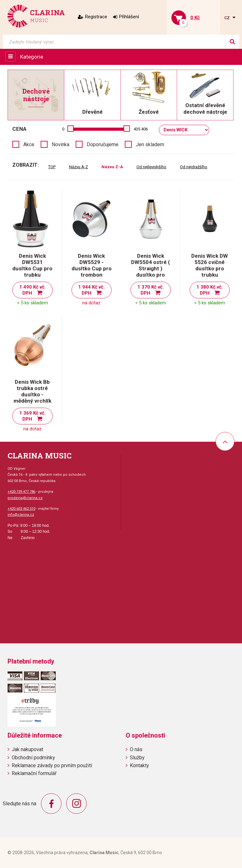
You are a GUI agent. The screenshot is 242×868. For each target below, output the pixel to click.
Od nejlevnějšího (151, 167)
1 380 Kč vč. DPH (210, 290)
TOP (52, 167)
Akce (29, 144)
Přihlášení (129, 17)
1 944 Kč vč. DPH (91, 290)
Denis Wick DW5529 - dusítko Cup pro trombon (92, 265)
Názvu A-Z (78, 167)
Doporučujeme (103, 144)
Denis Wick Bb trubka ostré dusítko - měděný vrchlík (32, 391)
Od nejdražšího (194, 167)
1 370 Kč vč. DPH (151, 290)
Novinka (60, 144)
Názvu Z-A (112, 167)
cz (228, 17)
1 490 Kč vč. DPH (32, 290)
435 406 (141, 129)
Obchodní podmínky (33, 758)
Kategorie (32, 57)
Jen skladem (150, 144)
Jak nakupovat (27, 749)
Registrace (96, 17)
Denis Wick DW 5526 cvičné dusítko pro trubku (210, 265)
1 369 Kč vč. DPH (32, 416)
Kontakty (139, 765)
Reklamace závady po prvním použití (52, 765)
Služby (137, 758)
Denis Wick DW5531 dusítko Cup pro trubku (32, 265)
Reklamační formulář (34, 773)
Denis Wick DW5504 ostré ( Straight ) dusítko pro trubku (150, 268)
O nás (136, 749)
